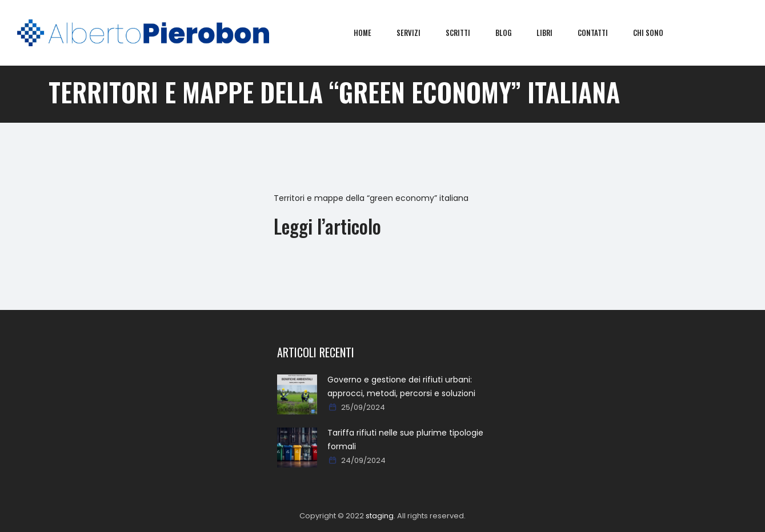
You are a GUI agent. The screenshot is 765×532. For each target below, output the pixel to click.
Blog (512, 33)
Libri (553, 33)
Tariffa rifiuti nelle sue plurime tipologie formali (405, 440)
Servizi (417, 33)
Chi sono (657, 33)
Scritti (466, 33)
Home (371, 33)
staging (380, 516)
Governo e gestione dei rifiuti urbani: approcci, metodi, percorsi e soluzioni (401, 386)
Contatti (601, 33)
